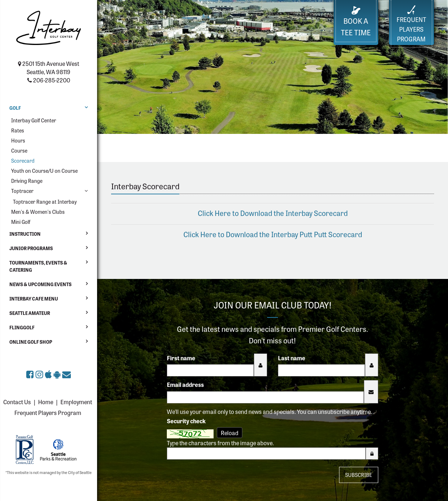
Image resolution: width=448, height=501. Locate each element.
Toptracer (22, 191)
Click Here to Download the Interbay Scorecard (273, 213)
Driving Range (27, 181)
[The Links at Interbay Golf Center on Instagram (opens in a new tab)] (40, 374)
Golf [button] (15, 108)
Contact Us (17, 402)
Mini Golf (21, 222)
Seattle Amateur (30, 313)
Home (46, 402)
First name (181, 358)
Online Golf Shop (31, 342)
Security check (186, 421)
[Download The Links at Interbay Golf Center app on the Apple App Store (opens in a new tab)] (49, 374)
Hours (18, 140)
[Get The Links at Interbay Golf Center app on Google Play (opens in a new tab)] (58, 374)
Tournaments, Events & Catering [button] (38, 266)
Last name (292, 358)
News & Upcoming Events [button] (40, 284)
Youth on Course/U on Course (44, 171)
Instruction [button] (25, 234)
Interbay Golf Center (34, 120)
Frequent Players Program (48, 412)
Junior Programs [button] (31, 248)
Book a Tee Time (356, 22)
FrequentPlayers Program (411, 24)
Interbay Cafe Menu (34, 299)
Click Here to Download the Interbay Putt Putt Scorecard (273, 234)
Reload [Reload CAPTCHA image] (230, 433)
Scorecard (23, 161)
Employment (76, 402)
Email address (185, 384)
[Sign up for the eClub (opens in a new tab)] (67, 374)
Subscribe (359, 475)
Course (19, 150)
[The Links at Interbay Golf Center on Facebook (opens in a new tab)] (31, 374)
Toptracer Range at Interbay (45, 202)
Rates (18, 130)
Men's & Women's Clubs (38, 212)
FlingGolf (22, 327)
